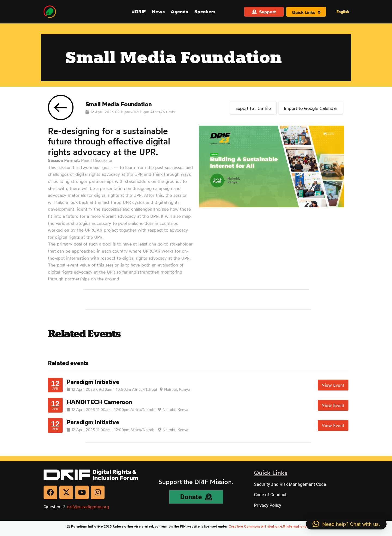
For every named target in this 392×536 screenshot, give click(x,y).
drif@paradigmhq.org (88, 507)
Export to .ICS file (252, 108)
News (158, 11)
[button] (346, 524)
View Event (333, 385)
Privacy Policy (268, 505)
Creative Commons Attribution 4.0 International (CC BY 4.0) (277, 526)
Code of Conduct (270, 495)
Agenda (180, 11)
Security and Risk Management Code (290, 484)
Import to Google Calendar (311, 108)
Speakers (205, 11)
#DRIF (139, 11)
